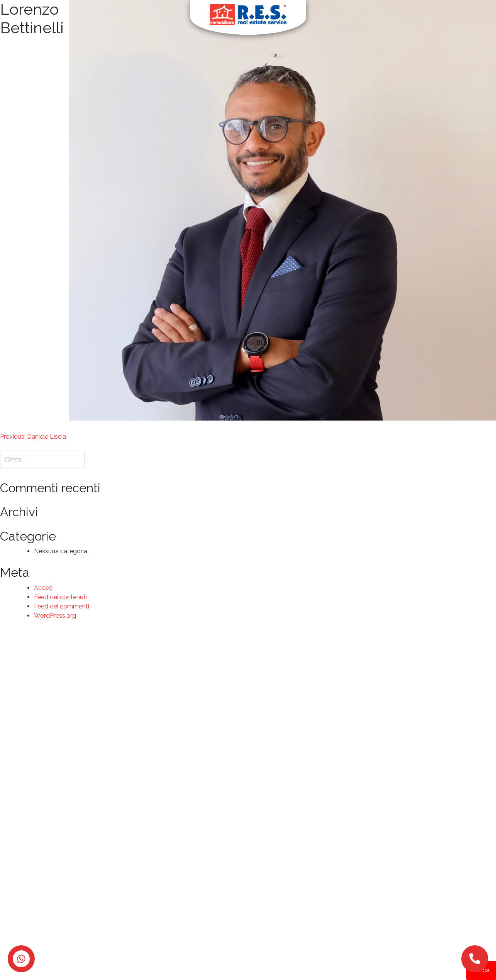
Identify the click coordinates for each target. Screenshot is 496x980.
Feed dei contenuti (60, 597)
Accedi (44, 588)
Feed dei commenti (62, 606)
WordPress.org (55, 616)
